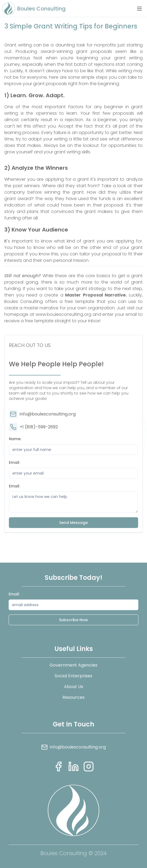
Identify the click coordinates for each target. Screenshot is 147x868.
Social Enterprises (73, 676)
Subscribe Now (73, 620)
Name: (15, 439)
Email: (14, 462)
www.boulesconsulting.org (63, 314)
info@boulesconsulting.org (42, 414)
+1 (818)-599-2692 (33, 427)
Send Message (73, 523)
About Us (74, 687)
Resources (73, 697)
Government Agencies (73, 665)
